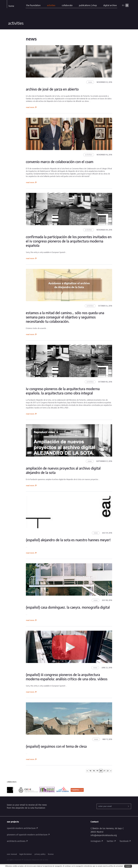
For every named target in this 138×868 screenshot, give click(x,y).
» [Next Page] (111, 771)
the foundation (33, 5)
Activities (89, 155)
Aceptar (128, 866)
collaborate (67, 5)
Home (11, 6)
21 (104, 771)
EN (127, 5)
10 (90, 771)
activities (51, 5)
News (90, 82)
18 (94, 771)
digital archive (110, 5)
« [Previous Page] (87, 771)
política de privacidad (116, 866)
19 (97, 771)
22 (108, 771)
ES (123, 5)
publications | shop (88, 5)
